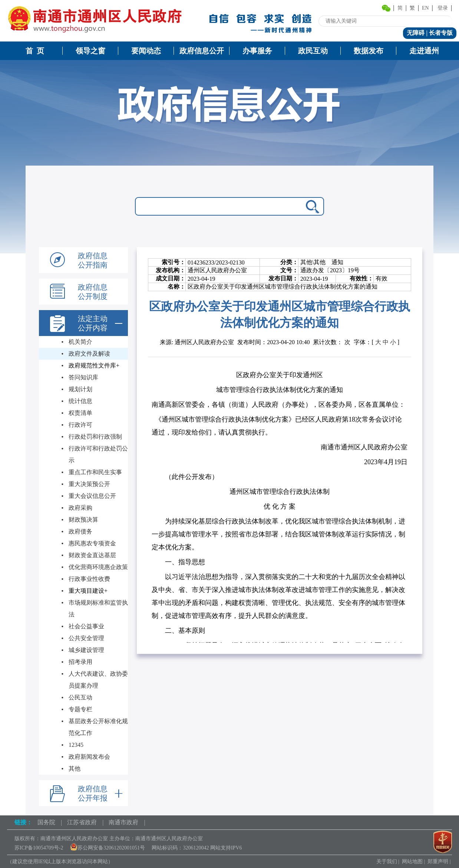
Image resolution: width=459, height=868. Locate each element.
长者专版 (441, 33)
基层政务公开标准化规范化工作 (98, 727)
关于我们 (387, 862)
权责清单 (80, 413)
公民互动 (80, 697)
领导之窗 (90, 51)
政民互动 (313, 51)
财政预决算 (83, 520)
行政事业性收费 (89, 579)
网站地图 (412, 862)
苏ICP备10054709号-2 (39, 848)
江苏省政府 (82, 822)
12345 (76, 745)
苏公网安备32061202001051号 (108, 848)
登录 (443, 8)
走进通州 (424, 51)
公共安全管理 (86, 638)
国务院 (46, 822)
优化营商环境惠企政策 (98, 567)
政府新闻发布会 (89, 757)
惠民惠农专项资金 (92, 543)
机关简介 (80, 342)
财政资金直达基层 (92, 555)
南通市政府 (123, 822)
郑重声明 (438, 862)
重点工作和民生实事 (95, 472)
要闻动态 (146, 51)
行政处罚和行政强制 (95, 437)
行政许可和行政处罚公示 (98, 454)
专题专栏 (80, 709)
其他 (75, 769)
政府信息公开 (202, 51)
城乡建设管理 (86, 650)
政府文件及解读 (89, 354)
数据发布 (369, 51)
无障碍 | (418, 33)
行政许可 (80, 425)
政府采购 (80, 508)
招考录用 (80, 662)
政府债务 (80, 531)
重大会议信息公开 (92, 496)
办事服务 (257, 51)
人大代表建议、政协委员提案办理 (98, 680)
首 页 (35, 51)
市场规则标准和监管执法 (98, 608)
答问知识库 (83, 377)
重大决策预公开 (89, 484)
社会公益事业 (86, 626)
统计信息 (80, 401)
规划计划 (80, 389)
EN (425, 8)
